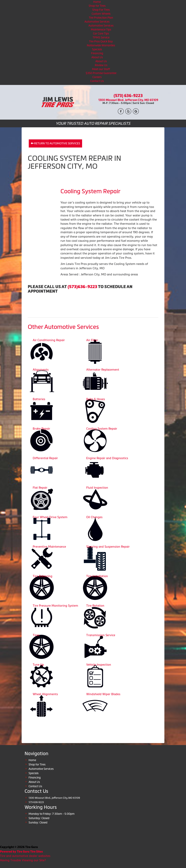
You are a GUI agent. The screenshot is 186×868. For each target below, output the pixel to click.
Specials (97, 49)
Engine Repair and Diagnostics (107, 458)
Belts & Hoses (96, 399)
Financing (97, 53)
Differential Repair (45, 458)
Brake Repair (41, 429)
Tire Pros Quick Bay (101, 41)
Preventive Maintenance (49, 547)
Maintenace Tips (101, 30)
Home (97, 2)
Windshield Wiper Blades (103, 694)
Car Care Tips (101, 33)
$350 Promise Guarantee (101, 73)
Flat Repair (40, 488)
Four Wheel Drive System (50, 517)
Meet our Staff (101, 69)
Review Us (101, 65)
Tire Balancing (43, 576)
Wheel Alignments (45, 694)
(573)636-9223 (82, 287)
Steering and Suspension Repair (108, 547)
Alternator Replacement (103, 370)
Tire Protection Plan (101, 18)
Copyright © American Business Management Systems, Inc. (93, 863)
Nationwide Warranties (101, 45)
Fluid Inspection (97, 488)
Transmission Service (101, 635)
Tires (36, 635)
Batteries (39, 399)
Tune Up (38, 665)
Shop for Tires (97, 6)
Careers (97, 77)
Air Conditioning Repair (49, 340)
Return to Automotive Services (55, 143)
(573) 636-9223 (128, 96)
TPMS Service (101, 37)
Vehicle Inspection (99, 665)
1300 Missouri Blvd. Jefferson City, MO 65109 (128, 100)
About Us (97, 57)
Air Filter (92, 340)
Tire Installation (97, 576)
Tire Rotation (95, 606)
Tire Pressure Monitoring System (55, 606)
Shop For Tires (101, 10)
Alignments (41, 370)
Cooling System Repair (102, 429)
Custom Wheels (101, 14)
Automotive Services (97, 22)
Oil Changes (94, 517)
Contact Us (97, 81)
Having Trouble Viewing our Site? (23, 860)
